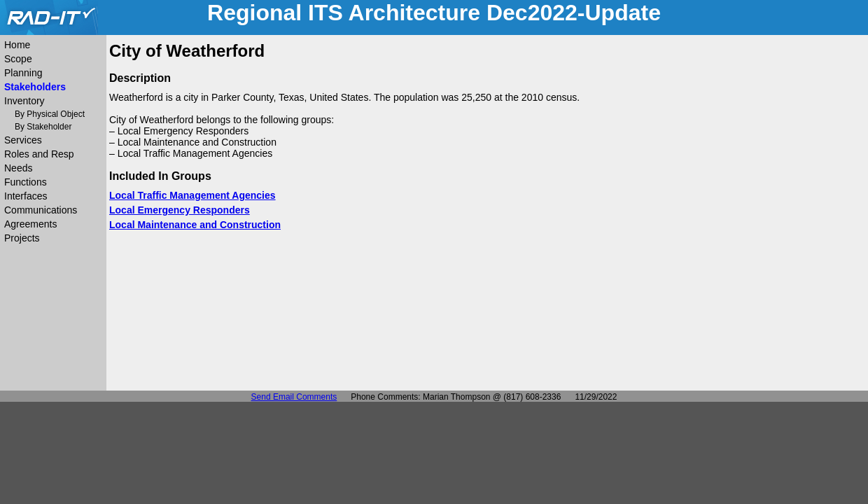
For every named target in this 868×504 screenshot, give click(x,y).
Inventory (24, 101)
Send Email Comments (294, 397)
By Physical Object (50, 114)
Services (23, 140)
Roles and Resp (39, 154)
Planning (23, 73)
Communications (41, 210)
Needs (18, 168)
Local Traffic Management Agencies (192, 195)
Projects (22, 238)
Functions (26, 182)
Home (17, 45)
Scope (18, 59)
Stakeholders (35, 87)
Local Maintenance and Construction (195, 225)
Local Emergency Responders (180, 210)
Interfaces (26, 196)
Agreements (30, 224)
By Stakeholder (43, 127)
